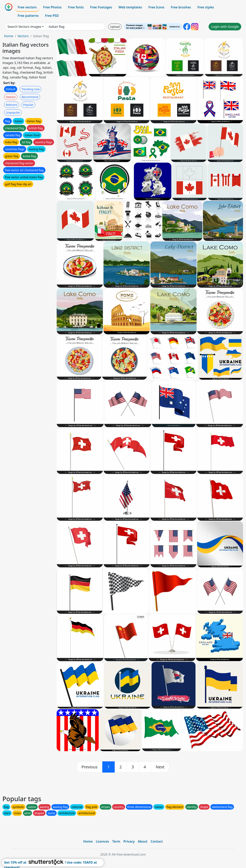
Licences (102, 841)
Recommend (30, 97)
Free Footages (101, 7)
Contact (157, 841)
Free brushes (181, 7)
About (143, 841)
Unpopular (13, 113)
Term (116, 841)
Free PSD (52, 16)
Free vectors (27, 7)
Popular (28, 105)
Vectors (23, 36)
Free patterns (28, 16)
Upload (115, 27)
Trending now (30, 89)
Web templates (130, 7)
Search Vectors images (24, 27)
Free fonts (76, 7)
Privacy (129, 841)
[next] (160, 767)
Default (11, 89)
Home (9, 36)
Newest (11, 97)
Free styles (206, 7)
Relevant (12, 105)
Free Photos (52, 7)
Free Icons (156, 7)
